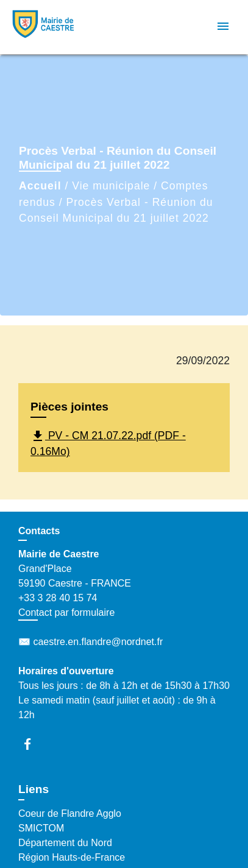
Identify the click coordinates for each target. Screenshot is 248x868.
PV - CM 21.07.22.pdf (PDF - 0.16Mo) (108, 443)
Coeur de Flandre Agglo (70, 813)
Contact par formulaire (66, 612)
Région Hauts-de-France (72, 857)
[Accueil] (55, 27)
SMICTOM (41, 828)
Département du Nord (65, 843)
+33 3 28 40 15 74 (58, 598)
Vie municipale (111, 186)
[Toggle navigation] (223, 27)
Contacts (39, 531)
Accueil (40, 186)
